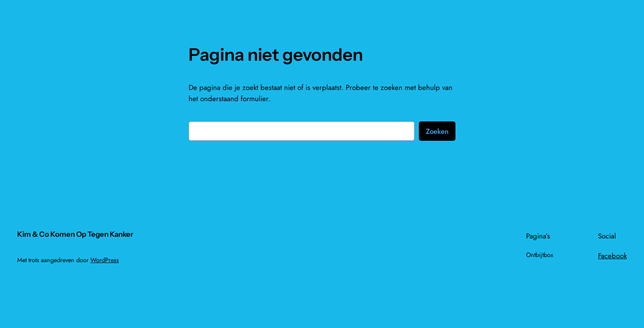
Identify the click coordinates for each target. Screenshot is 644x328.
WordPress (105, 260)
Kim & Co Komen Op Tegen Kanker (75, 234)
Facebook (612, 256)
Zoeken (437, 131)
